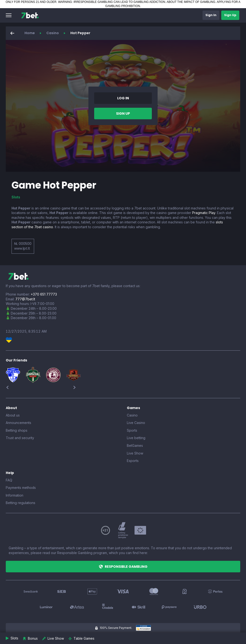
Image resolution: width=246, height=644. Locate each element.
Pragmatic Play (204, 213)
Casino (53, 33)
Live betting (136, 438)
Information (15, 495)
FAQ (9, 480)
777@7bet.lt (25, 299)
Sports (132, 430)
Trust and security (20, 438)
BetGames (135, 445)
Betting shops (17, 430)
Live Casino (136, 423)
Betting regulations (21, 503)
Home (30, 33)
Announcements (18, 423)
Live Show (135, 453)
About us (13, 415)
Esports (133, 461)
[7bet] (30, 15)
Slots (16, 197)
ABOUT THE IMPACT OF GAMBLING (191, 2)
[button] (9, 15)
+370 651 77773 (44, 294)
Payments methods (21, 488)
